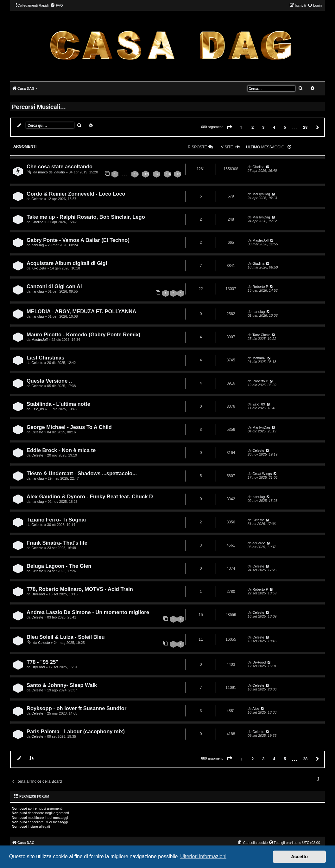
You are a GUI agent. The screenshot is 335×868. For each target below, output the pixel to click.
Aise (256, 709)
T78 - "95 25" (42, 662)
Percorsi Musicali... (39, 107)
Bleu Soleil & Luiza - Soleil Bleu (66, 637)
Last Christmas (45, 358)
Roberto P (260, 287)
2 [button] (253, 127)
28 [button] (305, 127)
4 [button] (274, 127)
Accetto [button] (299, 857)
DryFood (38, 594)
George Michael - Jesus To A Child (69, 427)
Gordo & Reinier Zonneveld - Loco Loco (76, 194)
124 (147, 174)
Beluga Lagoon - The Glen (59, 566)
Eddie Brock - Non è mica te (61, 450)
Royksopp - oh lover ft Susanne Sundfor (76, 708)
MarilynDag (261, 194)
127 (179, 174)
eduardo (259, 543)
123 (136, 174)
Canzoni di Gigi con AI (54, 286)
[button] (230, 127)
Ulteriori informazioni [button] (203, 856)
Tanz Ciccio (261, 335)
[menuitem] (56, 5)
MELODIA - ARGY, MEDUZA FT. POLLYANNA (81, 311)
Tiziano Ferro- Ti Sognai (56, 520)
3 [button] (263, 127)
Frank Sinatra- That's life (57, 543)
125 (158, 174)
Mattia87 (259, 358)
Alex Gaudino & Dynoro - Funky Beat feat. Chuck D (90, 496)
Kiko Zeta (39, 268)
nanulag (38, 245)
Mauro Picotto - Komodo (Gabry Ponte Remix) (83, 334)
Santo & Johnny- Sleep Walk (62, 685)
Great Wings (262, 474)
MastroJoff (260, 240)
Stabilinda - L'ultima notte (58, 404)
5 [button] (285, 127)
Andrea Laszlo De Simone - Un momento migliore (88, 612)
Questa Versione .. (49, 381)
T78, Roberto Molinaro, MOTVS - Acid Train (80, 589)
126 (169, 174)
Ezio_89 (38, 409)
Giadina (258, 167)
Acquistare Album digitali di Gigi (67, 263)
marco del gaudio (51, 172)
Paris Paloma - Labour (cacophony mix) (76, 731)
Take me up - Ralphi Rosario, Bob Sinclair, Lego (86, 217)
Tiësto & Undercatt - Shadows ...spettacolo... (82, 473)
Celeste (37, 199)
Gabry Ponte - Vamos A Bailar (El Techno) (78, 240)
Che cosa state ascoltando (60, 166)
